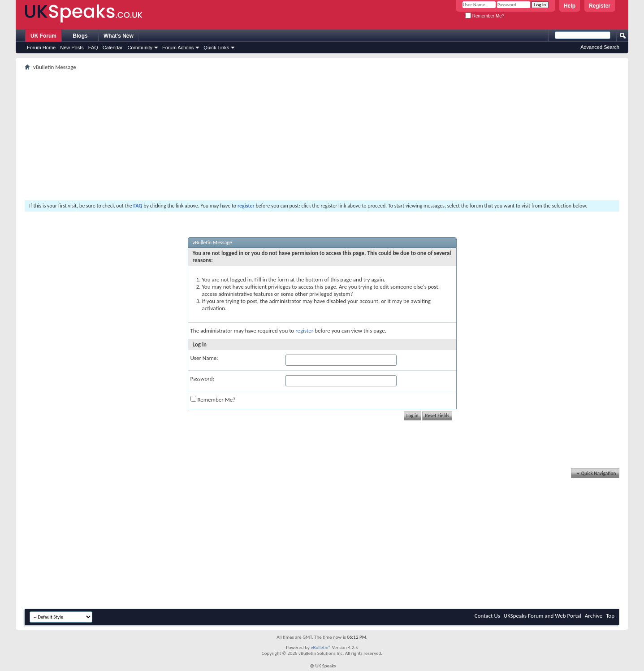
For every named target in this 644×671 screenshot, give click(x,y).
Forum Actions (178, 48)
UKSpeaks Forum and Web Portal (542, 616)
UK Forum (43, 36)
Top (610, 616)
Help (570, 6)
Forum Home (41, 48)
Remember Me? (485, 16)
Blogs (80, 36)
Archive (594, 616)
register (304, 331)
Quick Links (216, 48)
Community (140, 48)
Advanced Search (600, 47)
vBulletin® (321, 647)
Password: (202, 379)
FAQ (93, 48)
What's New (119, 36)
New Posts (72, 48)
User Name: (204, 358)
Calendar (113, 48)
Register (600, 6)
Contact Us (487, 616)
